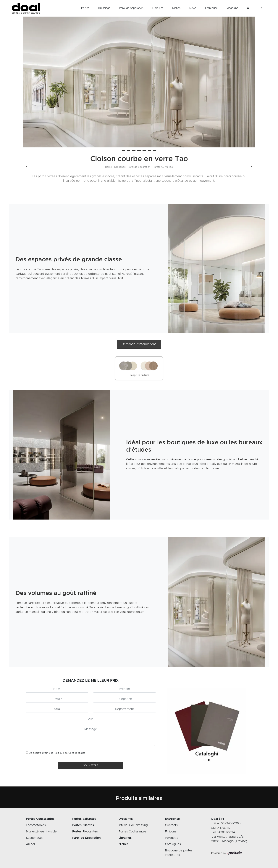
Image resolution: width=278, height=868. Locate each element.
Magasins (232, 8)
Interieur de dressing (133, 825)
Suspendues (35, 838)
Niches (176, 8)
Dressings (104, 8)
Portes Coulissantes (132, 832)
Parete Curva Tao (163, 167)
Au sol (30, 844)
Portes (85, 8)
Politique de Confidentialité (70, 753)
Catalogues (173, 844)
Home (109, 167)
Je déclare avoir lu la (57, 753)
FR (260, 8)
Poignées (172, 838)
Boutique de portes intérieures (179, 853)
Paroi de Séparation (131, 8)
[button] (123, 150)
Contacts (171, 825)
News (193, 8)
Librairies (158, 8)
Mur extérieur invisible (41, 832)
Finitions (171, 832)
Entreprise (211, 8)
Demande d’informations (139, 344)
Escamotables (36, 825)
